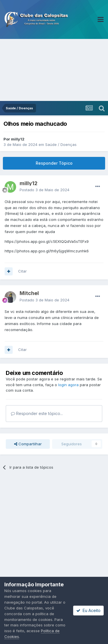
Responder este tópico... (37, 413)
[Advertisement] (54, 70)
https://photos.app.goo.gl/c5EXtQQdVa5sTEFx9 (47, 241)
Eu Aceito (88, 610)
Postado (44, 190)
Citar (22, 271)
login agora (68, 385)
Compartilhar (28, 444)
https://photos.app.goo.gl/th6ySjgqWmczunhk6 (47, 251)
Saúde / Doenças (61, 144)
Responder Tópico (54, 163)
